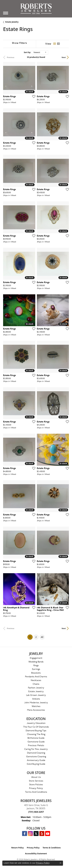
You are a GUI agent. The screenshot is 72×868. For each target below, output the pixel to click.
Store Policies (36, 785)
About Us (36, 777)
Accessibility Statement (36, 854)
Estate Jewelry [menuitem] (36, 692)
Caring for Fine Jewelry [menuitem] (36, 749)
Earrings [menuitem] (36, 669)
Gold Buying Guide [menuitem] (36, 764)
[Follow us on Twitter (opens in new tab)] (36, 834)
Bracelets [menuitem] (36, 673)
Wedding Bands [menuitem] (36, 662)
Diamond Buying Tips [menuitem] (36, 731)
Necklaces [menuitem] (36, 680)
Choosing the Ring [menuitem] (36, 734)
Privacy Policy (36, 788)
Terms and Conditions (36, 792)
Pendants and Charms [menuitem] (36, 677)
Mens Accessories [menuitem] (36, 710)
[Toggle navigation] (6, 13)
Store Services (36, 781)
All (42, 637)
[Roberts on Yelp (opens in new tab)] (42, 834)
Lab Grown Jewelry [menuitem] (36, 695)
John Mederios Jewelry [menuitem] (36, 703)
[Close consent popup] (60, 863)
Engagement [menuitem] (36, 658)
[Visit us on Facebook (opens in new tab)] (25, 834)
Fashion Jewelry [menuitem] (36, 688)
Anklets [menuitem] (36, 699)
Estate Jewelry (12, 22)
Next (64, 57)
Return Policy (18, 848)
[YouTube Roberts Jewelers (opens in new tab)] (48, 834)
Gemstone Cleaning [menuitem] (36, 757)
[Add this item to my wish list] (33, 96)
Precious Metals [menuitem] (36, 746)
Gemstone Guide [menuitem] (36, 742)
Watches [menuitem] (36, 706)
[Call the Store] (36, 812)
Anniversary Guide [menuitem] (36, 760)
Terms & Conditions (52, 848)
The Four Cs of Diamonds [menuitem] (36, 727)
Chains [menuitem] (36, 684)
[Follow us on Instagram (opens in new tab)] (30, 834)
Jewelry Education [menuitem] (36, 723)
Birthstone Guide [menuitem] (36, 738)
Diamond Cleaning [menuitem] (36, 753)
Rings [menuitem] (36, 666)
